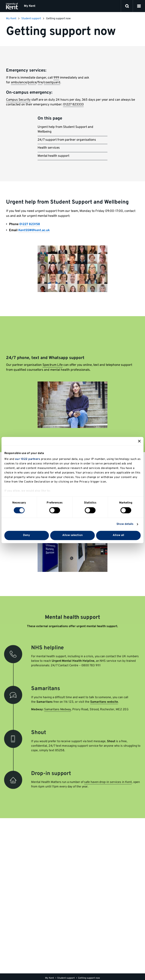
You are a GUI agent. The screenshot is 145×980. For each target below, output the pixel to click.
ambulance (19, 83)
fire (40, 83)
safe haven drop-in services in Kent (106, 777)
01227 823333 (73, 105)
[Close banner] (139, 441)
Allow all (118, 535)
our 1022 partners (28, 459)
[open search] (127, 6)
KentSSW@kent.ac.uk (34, 230)
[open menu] (139, 6)
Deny (27, 535)
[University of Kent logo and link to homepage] (12, 6)
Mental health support (53, 156)
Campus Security (18, 100)
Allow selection (72, 535)
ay (70, 709)
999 (56, 78)
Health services (49, 148)
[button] (139, 6)
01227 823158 (30, 224)
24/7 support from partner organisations (67, 140)
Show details (125, 524)
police (32, 83)
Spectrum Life (53, 365)
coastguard (52, 83)
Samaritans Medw (57, 709)
